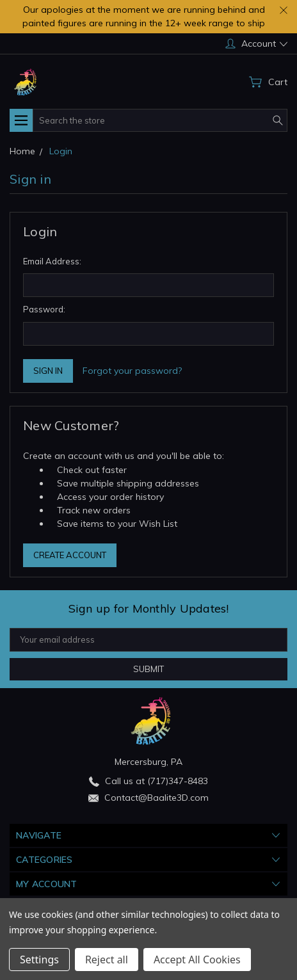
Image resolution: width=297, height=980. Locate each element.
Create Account (70, 555)
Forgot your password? (132, 371)
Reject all (107, 960)
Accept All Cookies (197, 960)
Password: (44, 309)
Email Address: (52, 261)
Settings (39, 960)
